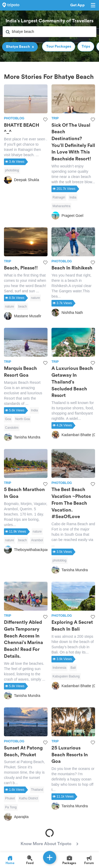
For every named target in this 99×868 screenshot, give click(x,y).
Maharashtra (61, 206)
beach (23, 307)
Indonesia (59, 668)
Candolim (12, 428)
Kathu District (28, 798)
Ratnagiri (59, 197)
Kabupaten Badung (66, 676)
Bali (73, 668)
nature (35, 298)
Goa (8, 419)
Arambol (37, 540)
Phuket (10, 798)
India (73, 197)
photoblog (12, 170)
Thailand (37, 790)
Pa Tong (11, 807)
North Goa (23, 419)
